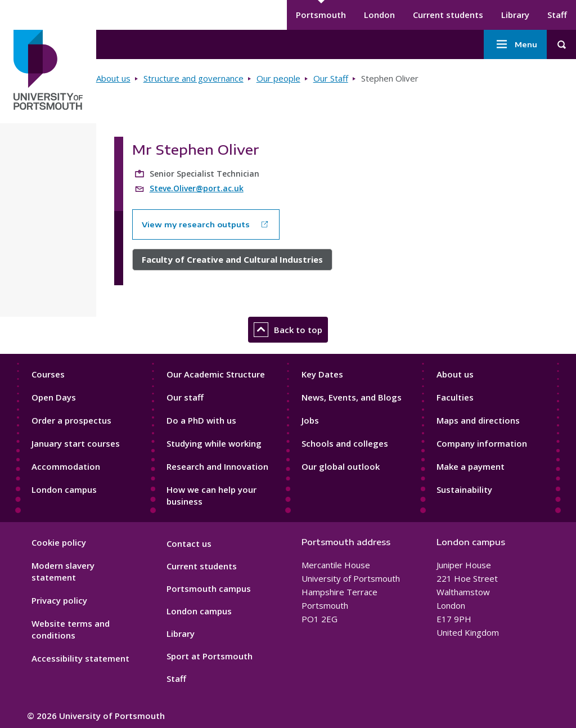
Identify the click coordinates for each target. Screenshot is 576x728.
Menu (515, 44)
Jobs (310, 420)
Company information (482, 443)
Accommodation (66, 466)
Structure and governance (193, 78)
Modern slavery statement (63, 571)
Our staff (185, 397)
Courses (48, 374)
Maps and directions (478, 420)
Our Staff (331, 78)
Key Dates (322, 374)
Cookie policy (59, 542)
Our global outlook (341, 466)
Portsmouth (321, 15)
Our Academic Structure (216, 374)
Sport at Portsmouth (210, 656)
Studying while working (214, 443)
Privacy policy (59, 600)
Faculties (455, 397)
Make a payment (471, 466)
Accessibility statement (80, 658)
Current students (448, 15)
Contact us (189, 543)
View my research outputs (196, 224)
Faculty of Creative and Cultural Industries (232, 259)
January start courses (76, 443)
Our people (278, 78)
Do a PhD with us (201, 420)
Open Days (54, 397)
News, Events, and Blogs (352, 397)
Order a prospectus (71, 420)
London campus (64, 489)
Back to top (288, 330)
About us (113, 78)
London (379, 15)
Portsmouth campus (209, 588)
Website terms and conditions (71, 629)
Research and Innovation (217, 466)
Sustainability (464, 489)
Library (515, 15)
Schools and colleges (345, 443)
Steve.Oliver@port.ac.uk (197, 188)
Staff (557, 15)
